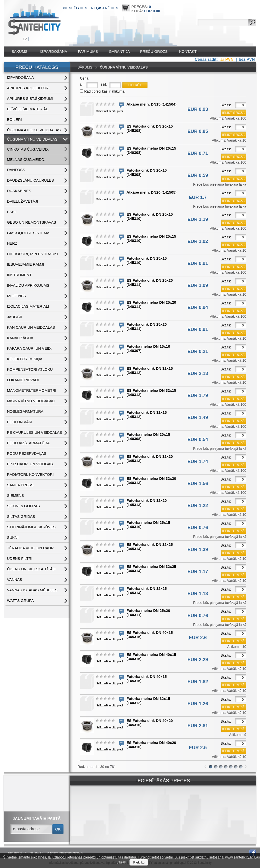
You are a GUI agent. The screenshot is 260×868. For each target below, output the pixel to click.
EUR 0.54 (198, 439)
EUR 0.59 (198, 175)
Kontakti (188, 51)
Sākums (19, 51)
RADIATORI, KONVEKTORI (30, 474)
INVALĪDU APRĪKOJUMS (28, 285)
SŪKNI (13, 537)
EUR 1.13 (198, 593)
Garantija (119, 51)
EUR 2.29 (198, 660)
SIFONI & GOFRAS (23, 506)
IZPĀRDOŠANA (54, 51)
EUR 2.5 (198, 748)
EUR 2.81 (198, 726)
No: (83, 85)
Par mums (88, 51)
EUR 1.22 (198, 505)
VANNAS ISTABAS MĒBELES (32, 590)
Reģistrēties (104, 8)
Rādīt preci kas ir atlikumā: (105, 91)
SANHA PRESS (20, 485)
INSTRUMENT (19, 275)
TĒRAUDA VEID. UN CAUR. (31, 548)
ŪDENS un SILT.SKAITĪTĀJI (31, 569)
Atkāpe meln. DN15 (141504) (151, 104)
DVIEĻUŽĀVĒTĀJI (22, 201)
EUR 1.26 (198, 704)
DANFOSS (16, 170)
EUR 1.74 (198, 461)
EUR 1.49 (198, 417)
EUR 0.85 (198, 131)
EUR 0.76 (198, 527)
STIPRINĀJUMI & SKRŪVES (31, 527)
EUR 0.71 (198, 153)
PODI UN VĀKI (20, 422)
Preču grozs (154, 51)
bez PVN (247, 59)
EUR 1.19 (198, 219)
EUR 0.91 (198, 263)
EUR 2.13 (198, 373)
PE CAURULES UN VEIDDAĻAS (34, 432)
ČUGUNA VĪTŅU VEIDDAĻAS (32, 139)
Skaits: (226, 105)
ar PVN (228, 59)
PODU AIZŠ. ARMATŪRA (28, 443)
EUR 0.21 (198, 351)
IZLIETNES (16, 296)
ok (58, 829)
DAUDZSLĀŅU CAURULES (30, 180)
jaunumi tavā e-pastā (37, 819)
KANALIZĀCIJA (20, 338)
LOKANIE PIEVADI (23, 380)
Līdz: (105, 85)
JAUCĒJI (15, 317)
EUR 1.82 (198, 682)
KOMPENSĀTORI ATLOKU (30, 369)
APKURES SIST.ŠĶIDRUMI (30, 98)
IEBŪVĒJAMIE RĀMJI (25, 264)
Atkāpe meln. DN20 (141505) (151, 192)
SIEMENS (15, 495)
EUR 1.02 (198, 241)
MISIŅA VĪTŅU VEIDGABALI (31, 401)
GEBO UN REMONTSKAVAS (31, 222)
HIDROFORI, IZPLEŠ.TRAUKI (32, 254)
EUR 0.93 (198, 109)
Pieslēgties (75, 8)
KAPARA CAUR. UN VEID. (29, 348)
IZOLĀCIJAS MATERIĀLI (28, 306)
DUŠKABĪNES (19, 191)
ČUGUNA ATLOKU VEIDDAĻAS (34, 130)
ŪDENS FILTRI (20, 558)
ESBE (12, 212)
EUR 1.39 (198, 549)
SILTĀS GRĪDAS (21, 516)
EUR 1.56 (198, 483)
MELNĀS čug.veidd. (26, 159)
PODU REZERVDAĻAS (27, 453)
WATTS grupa (20, 600)
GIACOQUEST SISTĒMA (28, 233)
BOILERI (14, 119)
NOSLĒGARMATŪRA (25, 411)
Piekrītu (139, 862)
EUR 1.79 (198, 395)
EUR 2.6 (198, 637)
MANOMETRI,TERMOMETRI (32, 390)
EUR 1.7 (198, 197)
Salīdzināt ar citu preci (109, 111)
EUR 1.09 (198, 285)
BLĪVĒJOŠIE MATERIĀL (27, 109)
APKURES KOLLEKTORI (28, 88)
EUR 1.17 (198, 571)
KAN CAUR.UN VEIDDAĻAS (31, 327)
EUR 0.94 (198, 307)
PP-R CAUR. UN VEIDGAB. (30, 464)
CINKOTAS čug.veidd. (28, 149)
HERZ (12, 243)
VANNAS (15, 579)
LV (25, 39)
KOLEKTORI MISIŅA (25, 359)
